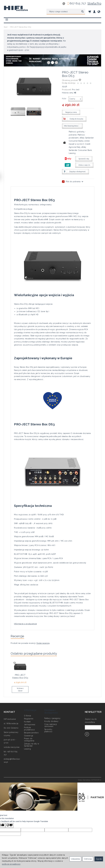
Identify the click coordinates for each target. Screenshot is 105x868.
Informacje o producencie (25, 624)
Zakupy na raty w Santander (32, 741)
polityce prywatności (11, 864)
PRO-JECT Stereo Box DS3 (20, 677)
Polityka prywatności (29, 725)
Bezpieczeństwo (31, 729)
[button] (49, 63)
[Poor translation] (9, 825)
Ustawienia (75, 859)
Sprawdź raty (84, 159)
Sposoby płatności (48, 727)
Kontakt (27, 718)
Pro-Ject (76, 90)
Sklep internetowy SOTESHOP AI (90, 780)
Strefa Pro (94, 3)
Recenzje (19, 637)
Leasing (27, 745)
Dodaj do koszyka (76, 119)
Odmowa (88, 859)
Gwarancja (29, 732)
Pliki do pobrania (73, 182)
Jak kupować (30, 721)
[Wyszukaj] (82, 12)
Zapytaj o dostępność (77, 172)
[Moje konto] (94, 12)
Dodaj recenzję (43, 644)
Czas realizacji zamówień (51, 722)
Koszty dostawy (51, 718)
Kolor (64, 99)
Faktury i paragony (52, 715)
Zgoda (99, 859)
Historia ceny (69, 93)
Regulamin (29, 715)
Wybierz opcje (20, 689)
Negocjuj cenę (71, 112)
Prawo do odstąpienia (29, 736)
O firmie (27, 712)
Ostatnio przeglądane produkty (38, 655)
